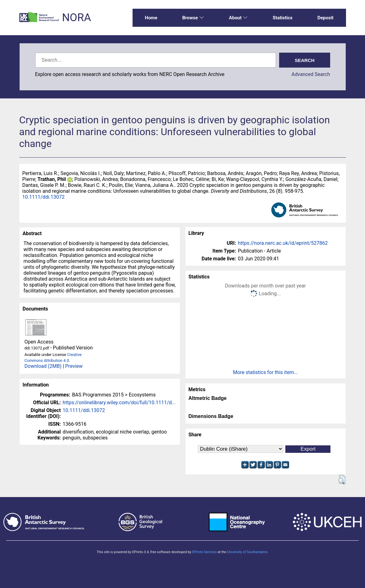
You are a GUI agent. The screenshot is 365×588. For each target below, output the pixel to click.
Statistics (283, 18)
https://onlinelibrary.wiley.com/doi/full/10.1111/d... (119, 403)
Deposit (325, 18)
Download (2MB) (43, 366)
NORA (76, 18)
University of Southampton (247, 552)
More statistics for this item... (266, 372)
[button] (342, 480)
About (238, 18)
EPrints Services (204, 552)
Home (151, 18)
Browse (193, 18)
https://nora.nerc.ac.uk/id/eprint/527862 (283, 243)
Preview (74, 366)
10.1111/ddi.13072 (44, 197)
